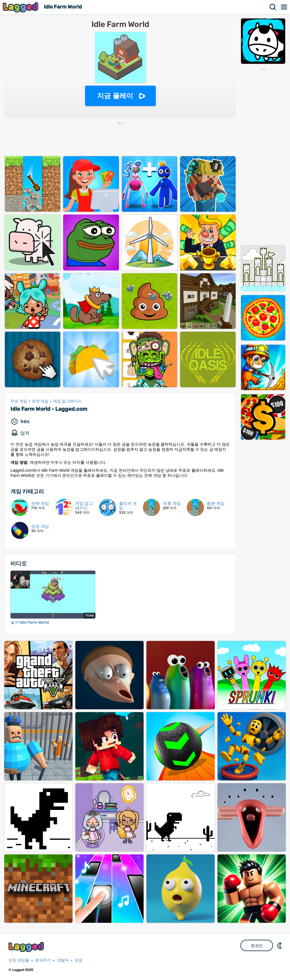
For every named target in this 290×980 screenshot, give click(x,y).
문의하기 (43, 960)
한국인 (257, 946)
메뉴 (284, 7)
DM (280, 945)
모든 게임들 (19, 960)
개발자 (63, 960)
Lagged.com (27, 947)
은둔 (79, 960)
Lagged (21, 7)
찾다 (273, 7)
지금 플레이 (115, 96)
